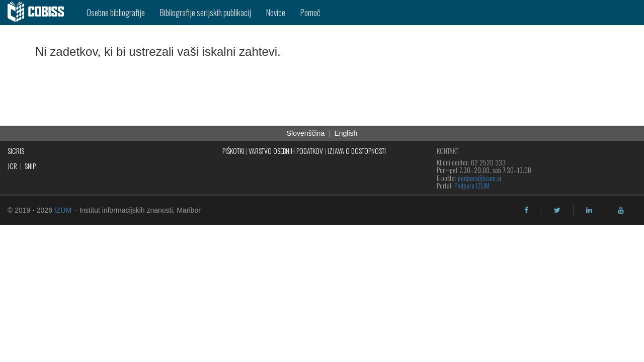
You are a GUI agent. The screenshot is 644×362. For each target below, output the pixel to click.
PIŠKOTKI (233, 151)
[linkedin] (589, 210)
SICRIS (16, 151)
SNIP (30, 166)
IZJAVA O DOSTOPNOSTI (357, 151)
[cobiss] (39, 13)
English (346, 133)
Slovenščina (306, 133)
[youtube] (621, 210)
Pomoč (310, 12)
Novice (276, 12)
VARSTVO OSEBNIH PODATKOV (286, 151)
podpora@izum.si (479, 178)
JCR (12, 166)
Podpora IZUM (472, 185)
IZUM (63, 210)
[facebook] (526, 210)
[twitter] (557, 210)
